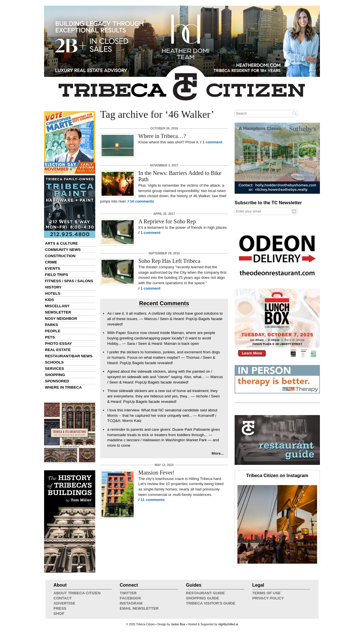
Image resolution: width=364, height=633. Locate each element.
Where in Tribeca (63, 387)
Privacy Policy (268, 598)
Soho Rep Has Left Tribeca (169, 261)
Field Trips (56, 275)
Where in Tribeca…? (162, 136)
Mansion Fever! (157, 473)
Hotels (53, 293)
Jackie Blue (178, 624)
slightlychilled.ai (228, 624)
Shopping (55, 375)
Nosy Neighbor (61, 318)
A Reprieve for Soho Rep (167, 221)
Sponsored (57, 381)
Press (60, 608)
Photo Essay (58, 344)
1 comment (212, 142)
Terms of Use (266, 593)
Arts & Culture (61, 243)
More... (218, 453)
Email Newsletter (139, 608)
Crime (51, 262)
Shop (59, 614)
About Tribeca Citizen (77, 593)
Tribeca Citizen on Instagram (277, 476)
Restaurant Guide (205, 593)
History (53, 287)
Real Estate (58, 350)
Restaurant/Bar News (69, 356)
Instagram (131, 603)
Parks (51, 325)
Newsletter (58, 312)
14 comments (142, 201)
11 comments (153, 500)
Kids (49, 300)
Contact (63, 598)
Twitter (128, 593)
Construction (60, 256)
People (53, 331)
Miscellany (57, 306)
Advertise (64, 603)
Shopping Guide (202, 598)
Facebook (131, 598)
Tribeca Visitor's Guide (211, 603)
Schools (54, 362)
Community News (63, 250)
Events (52, 268)
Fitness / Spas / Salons (69, 281)
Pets (50, 337)
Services (54, 369)
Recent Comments (164, 303)
